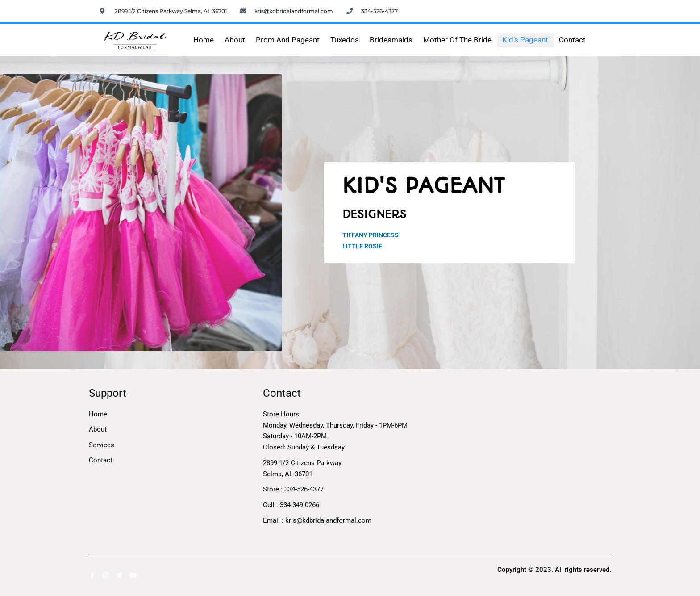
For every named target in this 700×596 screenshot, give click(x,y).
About (235, 40)
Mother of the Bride (457, 40)
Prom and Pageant (288, 40)
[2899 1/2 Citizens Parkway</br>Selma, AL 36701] (524, 454)
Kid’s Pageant (525, 40)
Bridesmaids (391, 40)
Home (204, 40)
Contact (572, 40)
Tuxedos (345, 40)
